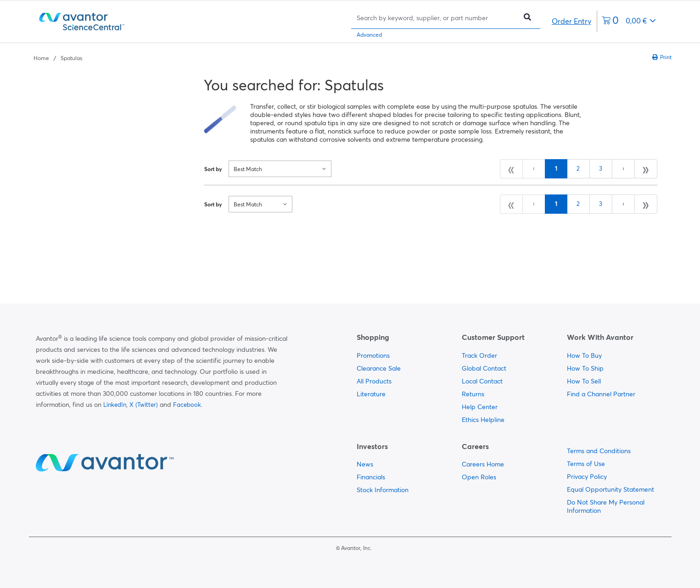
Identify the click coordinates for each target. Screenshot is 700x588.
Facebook (187, 405)
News (365, 464)
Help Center (480, 407)
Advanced (369, 35)
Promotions (373, 355)
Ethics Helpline (483, 420)
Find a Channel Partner (601, 394)
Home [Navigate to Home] (41, 58)
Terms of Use (586, 464)
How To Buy (584, 355)
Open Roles (479, 477)
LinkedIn (115, 405)
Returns (473, 394)
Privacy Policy (587, 477)
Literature (371, 394)
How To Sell (584, 381)
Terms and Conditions (599, 451)
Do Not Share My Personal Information (606, 506)
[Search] (437, 18)
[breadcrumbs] (58, 57)
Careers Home (483, 464)
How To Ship (585, 368)
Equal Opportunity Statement (610, 489)
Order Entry (571, 21)
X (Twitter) (144, 405)
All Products (374, 381)
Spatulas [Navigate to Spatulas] (71, 58)
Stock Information (383, 490)
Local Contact (482, 381)
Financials (371, 477)
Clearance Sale (379, 368)
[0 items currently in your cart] (629, 21)
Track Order (479, 355)
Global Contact (484, 368)
